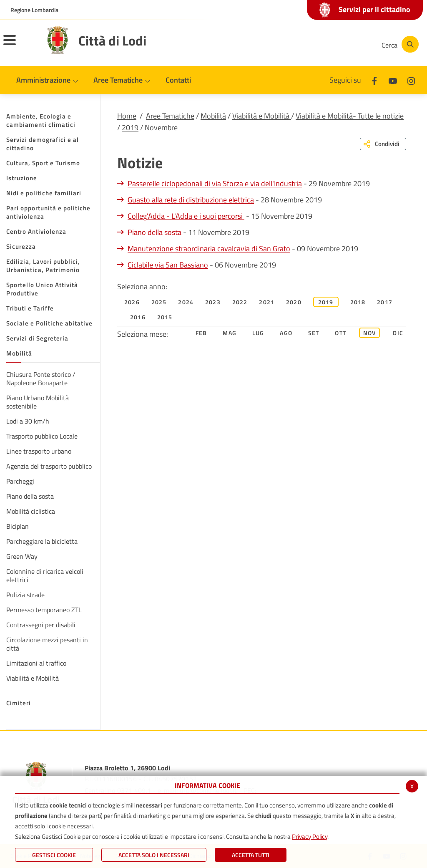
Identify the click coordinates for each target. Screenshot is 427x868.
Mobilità (213, 116)
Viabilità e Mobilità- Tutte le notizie (350, 116)
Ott (340, 333)
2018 (358, 302)
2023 (213, 302)
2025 (159, 302)
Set (314, 333)
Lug (258, 333)
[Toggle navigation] (20, 45)
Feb (201, 333)
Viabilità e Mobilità (262, 116)
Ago (286, 333)
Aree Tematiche (170, 116)
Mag (230, 333)
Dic (398, 333)
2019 (130, 127)
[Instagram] (341, 44)
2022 (240, 302)
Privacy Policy (310, 836)
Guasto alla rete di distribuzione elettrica (191, 200)
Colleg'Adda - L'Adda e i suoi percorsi (186, 216)
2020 (294, 302)
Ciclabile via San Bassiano (168, 265)
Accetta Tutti (251, 855)
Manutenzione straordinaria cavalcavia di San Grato (209, 249)
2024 (186, 302)
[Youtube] (316, 44)
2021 (267, 302)
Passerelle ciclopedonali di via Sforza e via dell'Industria (215, 183)
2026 (132, 302)
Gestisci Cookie (54, 855)
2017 (385, 302)
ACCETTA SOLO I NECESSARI (154, 855)
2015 (165, 317)
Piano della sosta (154, 232)
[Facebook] (291, 44)
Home (127, 116)
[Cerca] (399, 44)
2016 (138, 317)
